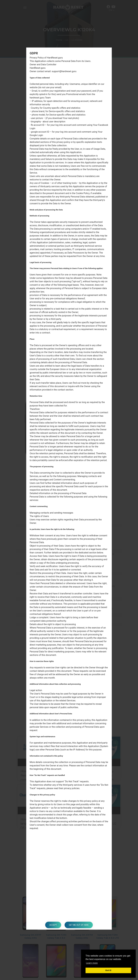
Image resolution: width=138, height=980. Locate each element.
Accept (53, 925)
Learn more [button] (92, 963)
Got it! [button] (108, 970)
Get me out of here (79, 925)
